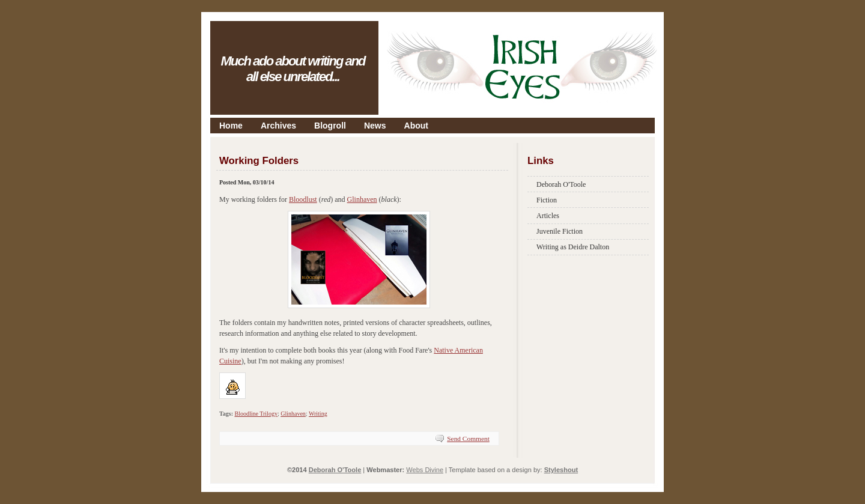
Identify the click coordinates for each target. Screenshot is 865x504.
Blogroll (330, 126)
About (416, 126)
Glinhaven (362, 199)
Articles (548, 216)
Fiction (547, 200)
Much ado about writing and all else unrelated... (293, 69)
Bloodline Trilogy (256, 414)
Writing (318, 414)
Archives (278, 126)
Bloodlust (303, 199)
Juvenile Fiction (560, 231)
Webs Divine (425, 470)
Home (231, 126)
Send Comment (468, 439)
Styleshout (561, 470)
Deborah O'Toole (561, 184)
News (375, 126)
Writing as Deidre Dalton (573, 247)
